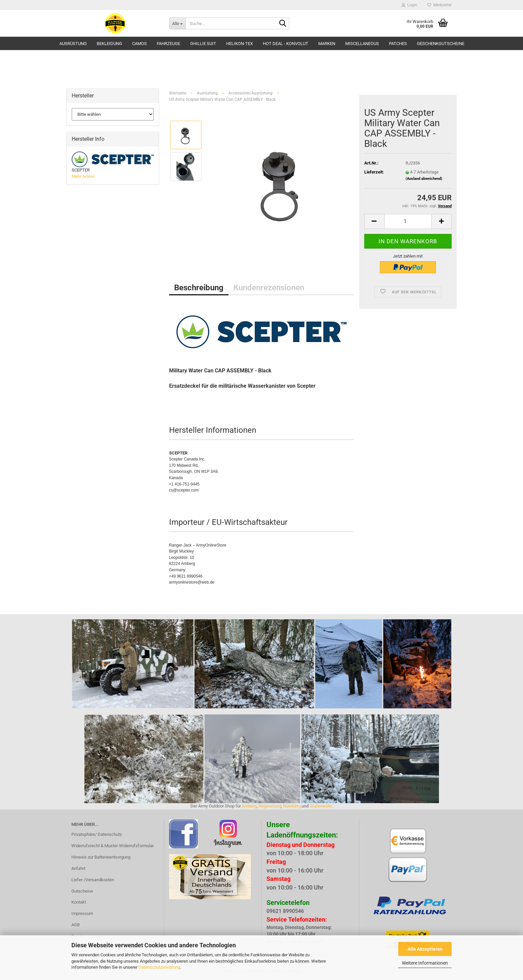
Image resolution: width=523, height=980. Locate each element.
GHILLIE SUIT (203, 44)
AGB (76, 925)
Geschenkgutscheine (441, 44)
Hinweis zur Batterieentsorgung (101, 857)
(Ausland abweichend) (424, 179)
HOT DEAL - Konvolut (286, 44)
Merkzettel (439, 5)
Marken (327, 44)
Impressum (82, 913)
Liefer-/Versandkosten (93, 880)
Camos (139, 44)
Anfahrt (78, 868)
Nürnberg (292, 806)
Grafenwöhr (321, 806)
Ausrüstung (73, 44)
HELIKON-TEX (239, 44)
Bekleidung (109, 44)
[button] (374, 221)
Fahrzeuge (168, 44)
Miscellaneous (362, 44)
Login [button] (409, 5)
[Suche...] (177, 23)
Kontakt (79, 902)
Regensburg (270, 806)
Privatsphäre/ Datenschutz (97, 834)
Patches (398, 44)
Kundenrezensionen (269, 288)
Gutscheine (82, 891)
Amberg (249, 806)
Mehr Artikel (83, 176)
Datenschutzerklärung (159, 967)
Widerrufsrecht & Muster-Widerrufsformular (113, 846)
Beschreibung (199, 288)
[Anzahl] (408, 221)
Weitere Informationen (425, 963)
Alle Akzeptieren (425, 949)
